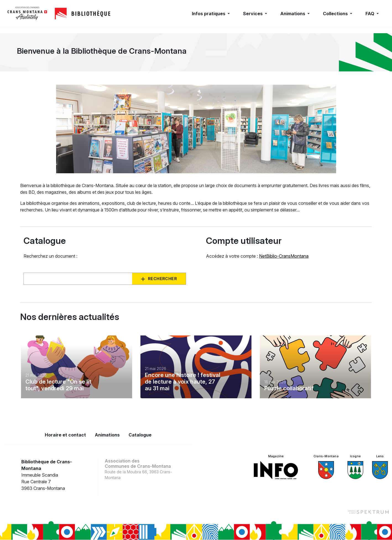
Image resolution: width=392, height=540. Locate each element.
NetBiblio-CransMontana (284, 256)
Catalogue (140, 435)
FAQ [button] (370, 14)
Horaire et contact (65, 435)
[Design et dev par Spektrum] (368, 512)
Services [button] (253, 14)
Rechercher (162, 279)
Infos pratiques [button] (209, 14)
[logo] (27, 14)
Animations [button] (293, 14)
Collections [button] (336, 14)
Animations (107, 435)
